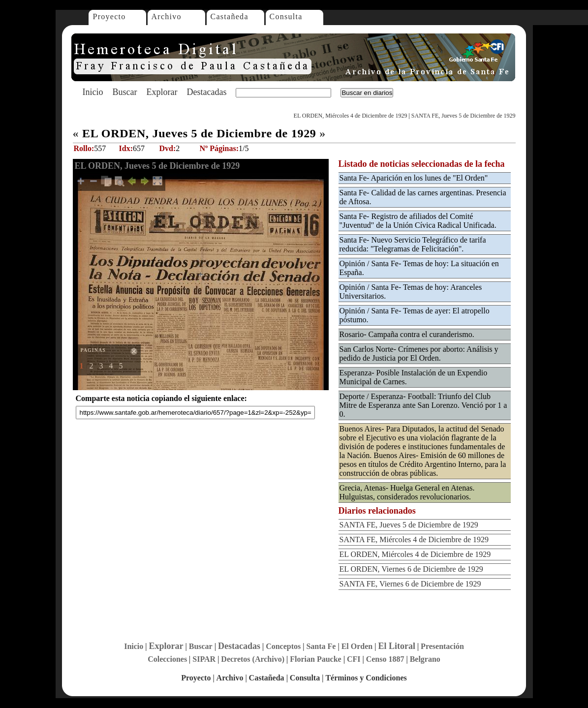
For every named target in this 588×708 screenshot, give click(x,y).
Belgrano (425, 659)
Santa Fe (321, 646)
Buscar (125, 92)
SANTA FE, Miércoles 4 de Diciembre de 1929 (414, 539)
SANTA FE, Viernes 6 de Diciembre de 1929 (410, 584)
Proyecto (109, 16)
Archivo (167, 16)
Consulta (286, 16)
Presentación (442, 646)
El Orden (357, 646)
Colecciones (167, 659)
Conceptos (283, 646)
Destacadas (206, 92)
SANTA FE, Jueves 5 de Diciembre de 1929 (464, 116)
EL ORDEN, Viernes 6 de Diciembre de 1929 (411, 569)
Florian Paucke (315, 659)
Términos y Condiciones (366, 678)
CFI (354, 659)
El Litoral (397, 646)
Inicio (93, 92)
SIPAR (204, 659)
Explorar (162, 92)
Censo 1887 (385, 659)
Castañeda (230, 16)
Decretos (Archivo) (253, 659)
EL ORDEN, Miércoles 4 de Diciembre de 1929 (351, 116)
